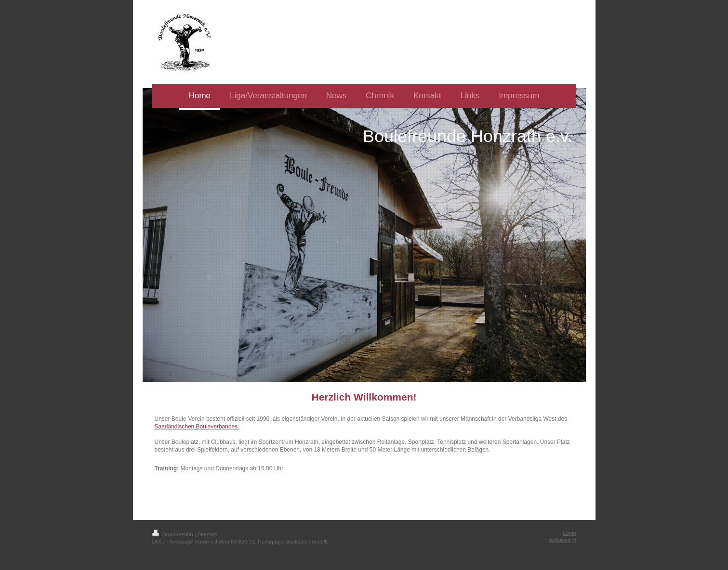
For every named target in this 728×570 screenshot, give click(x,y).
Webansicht (562, 540)
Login (570, 533)
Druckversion (173, 534)
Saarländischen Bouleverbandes (196, 427)
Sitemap (207, 534)
